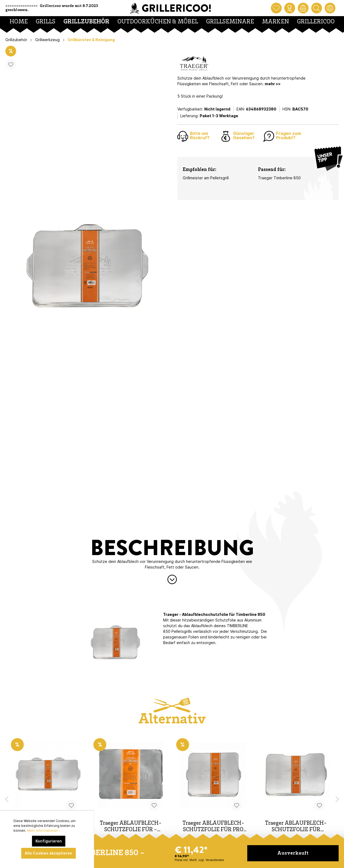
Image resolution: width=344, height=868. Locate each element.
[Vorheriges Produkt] (7, 800)
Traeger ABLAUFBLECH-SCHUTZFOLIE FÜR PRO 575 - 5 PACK (213, 827)
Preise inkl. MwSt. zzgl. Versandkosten (199, 860)
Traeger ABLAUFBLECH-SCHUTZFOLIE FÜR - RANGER (131, 827)
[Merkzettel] (276, 8)
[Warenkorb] (303, 8)
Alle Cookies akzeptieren (49, 853)
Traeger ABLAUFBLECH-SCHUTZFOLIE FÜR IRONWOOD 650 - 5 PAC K (296, 827)
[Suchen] (317, 8)
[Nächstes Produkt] (337, 800)
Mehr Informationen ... (44, 831)
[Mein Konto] (290, 8)
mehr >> (273, 84)
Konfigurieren (49, 841)
